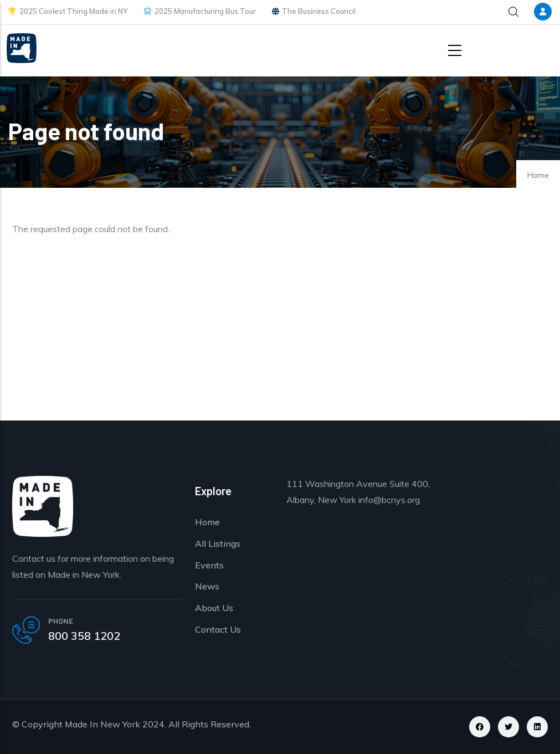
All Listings (218, 543)
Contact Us (218, 629)
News (207, 586)
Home (538, 175)
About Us (214, 608)
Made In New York (102, 724)
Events (209, 565)
